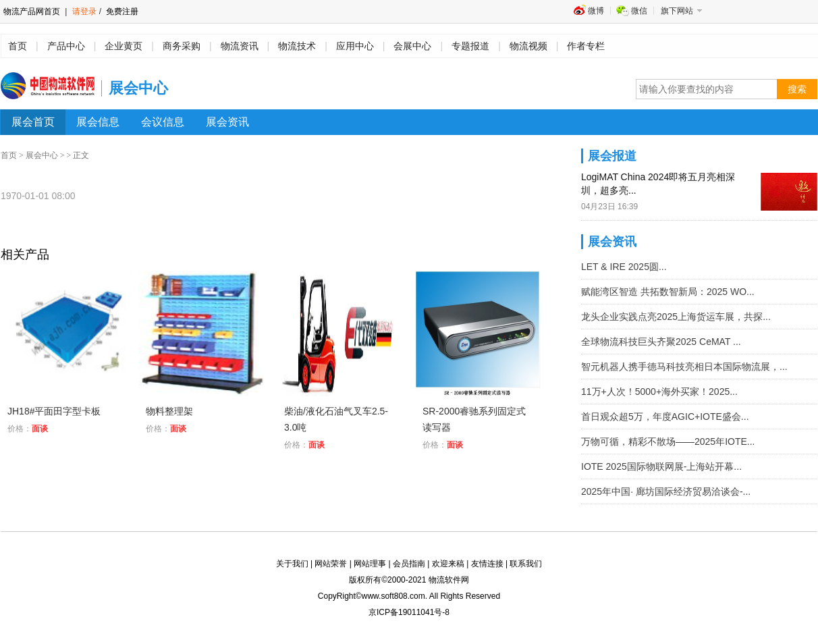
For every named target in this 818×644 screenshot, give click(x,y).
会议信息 (163, 122)
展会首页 (33, 122)
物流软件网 (449, 580)
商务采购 (182, 46)
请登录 (84, 11)
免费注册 (121, 11)
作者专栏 (586, 46)
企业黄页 (124, 46)
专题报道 (470, 46)
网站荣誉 (331, 564)
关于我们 (292, 564)
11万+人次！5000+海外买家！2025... (659, 392)
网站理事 (370, 564)
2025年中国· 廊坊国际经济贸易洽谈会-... (666, 491)
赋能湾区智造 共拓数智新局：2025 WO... (668, 292)
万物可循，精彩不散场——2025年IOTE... (668, 441)
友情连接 (487, 564)
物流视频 (528, 46)
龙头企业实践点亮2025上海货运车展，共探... (676, 317)
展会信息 (98, 122)
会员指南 (409, 564)
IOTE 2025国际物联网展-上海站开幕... (661, 466)
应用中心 (355, 46)
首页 (18, 46)
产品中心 (66, 46)
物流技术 (297, 46)
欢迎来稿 (448, 564)
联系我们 (526, 564)
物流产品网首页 (32, 11)
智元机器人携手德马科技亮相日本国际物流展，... (684, 367)
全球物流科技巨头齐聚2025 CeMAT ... (661, 342)
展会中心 (42, 155)
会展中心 (412, 46)
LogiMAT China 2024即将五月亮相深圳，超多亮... (658, 184)
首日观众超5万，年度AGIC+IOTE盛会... (665, 417)
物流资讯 (240, 46)
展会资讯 (227, 122)
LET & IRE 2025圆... (624, 267)
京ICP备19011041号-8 (409, 612)
